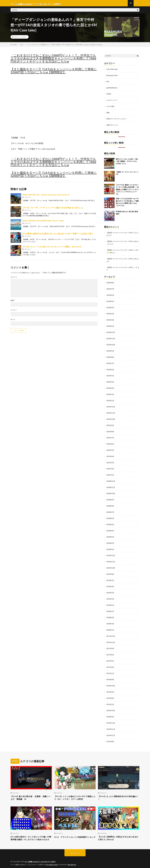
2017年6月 (110, 650)
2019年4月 (110, 582)
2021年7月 (110, 436)
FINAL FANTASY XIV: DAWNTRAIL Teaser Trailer (43, 222)
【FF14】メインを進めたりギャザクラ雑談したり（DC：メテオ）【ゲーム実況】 (74, 792)
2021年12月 (111, 405)
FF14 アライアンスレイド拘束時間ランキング (74, 833)
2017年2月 (110, 662)
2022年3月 (110, 387)
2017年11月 (111, 637)
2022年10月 (111, 344)
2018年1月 (110, 625)
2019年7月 (110, 576)
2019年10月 (111, 564)
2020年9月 (110, 497)
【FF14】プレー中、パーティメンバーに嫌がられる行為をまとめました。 (53, 209)
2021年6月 (110, 442)
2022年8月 (110, 356)
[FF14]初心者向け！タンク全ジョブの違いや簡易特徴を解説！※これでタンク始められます (31, 834)
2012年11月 (111, 729)
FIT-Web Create (52, 863)
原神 (108, 114)
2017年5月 (110, 656)
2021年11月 (111, 411)
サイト (13, 321)
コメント (14, 279)
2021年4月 (110, 454)
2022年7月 (110, 363)
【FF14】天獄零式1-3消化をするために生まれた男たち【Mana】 (118, 833)
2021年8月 (110, 430)
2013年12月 (111, 717)
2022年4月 (110, 381)
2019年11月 (111, 558)
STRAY (109, 95)
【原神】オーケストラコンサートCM (120, 234)
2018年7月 (110, 607)
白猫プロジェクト (113, 126)
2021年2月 (110, 466)
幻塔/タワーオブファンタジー (117, 120)
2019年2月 (110, 595)
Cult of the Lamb (112, 71)
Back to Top (75, 851)
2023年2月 (110, 320)
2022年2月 (110, 393)
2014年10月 (111, 705)
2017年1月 (110, 668)
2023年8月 (110, 283)
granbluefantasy (112, 89)
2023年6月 (110, 295)
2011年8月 (110, 735)
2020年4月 (110, 527)
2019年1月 (110, 601)
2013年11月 (111, 723)
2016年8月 (110, 674)
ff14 (25, 39)
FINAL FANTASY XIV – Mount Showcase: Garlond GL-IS (46, 197)
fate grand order (112, 77)
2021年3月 (110, 460)
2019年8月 (110, 570)
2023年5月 (110, 302)
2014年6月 (110, 711)
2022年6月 (110, 369)
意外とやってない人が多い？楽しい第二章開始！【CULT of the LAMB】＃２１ (127, 162)
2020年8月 (110, 503)
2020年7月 (110, 509)
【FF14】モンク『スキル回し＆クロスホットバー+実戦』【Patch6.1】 (52, 248)
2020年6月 (110, 515)
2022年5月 (110, 375)
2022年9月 (110, 350)
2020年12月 (111, 479)
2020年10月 (111, 491)
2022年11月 (111, 338)
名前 (13, 302)
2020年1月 (110, 546)
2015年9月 (110, 686)
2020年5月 (110, 521)
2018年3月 (110, 619)
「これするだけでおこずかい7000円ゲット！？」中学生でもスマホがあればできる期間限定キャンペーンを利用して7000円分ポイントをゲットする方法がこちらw (53, 60)
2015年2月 (110, 698)
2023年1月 (110, 326)
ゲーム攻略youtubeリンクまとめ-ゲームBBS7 (42, 860)
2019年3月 (110, 589)
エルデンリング (112, 102)
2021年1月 (110, 473)
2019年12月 (111, 552)
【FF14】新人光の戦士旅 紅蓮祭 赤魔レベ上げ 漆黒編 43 (31, 792)
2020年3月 (110, 534)
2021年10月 (111, 418)
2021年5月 (110, 448)
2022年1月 (110, 399)
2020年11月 (111, 485)
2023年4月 (110, 308)
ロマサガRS (111, 108)
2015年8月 (110, 692)
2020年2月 (110, 540)
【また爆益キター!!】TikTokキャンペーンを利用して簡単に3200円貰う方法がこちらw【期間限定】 (54, 73)
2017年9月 (110, 644)
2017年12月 (111, 631)
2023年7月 (110, 289)
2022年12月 (111, 332)
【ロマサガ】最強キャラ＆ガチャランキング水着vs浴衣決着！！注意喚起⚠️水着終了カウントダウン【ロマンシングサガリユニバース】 (127, 190)
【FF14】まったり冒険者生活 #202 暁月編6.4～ (118, 792)
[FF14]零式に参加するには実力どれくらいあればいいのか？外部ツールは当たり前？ (58, 235)
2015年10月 (111, 680)
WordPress (73, 863)
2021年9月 (110, 424)
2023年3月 (110, 314)
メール (14, 312)
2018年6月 (110, 613)
